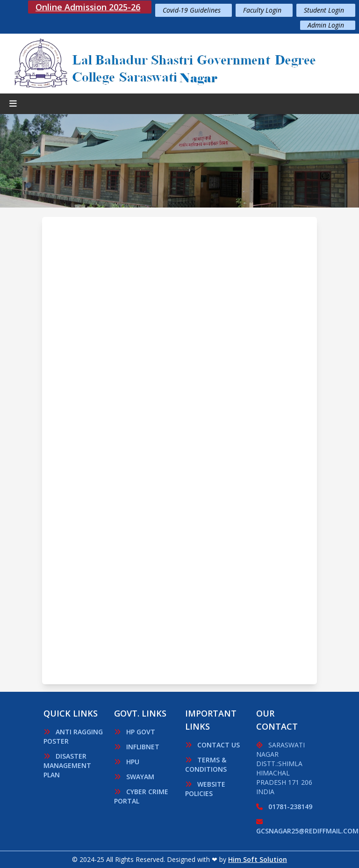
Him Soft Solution (258, 859)
